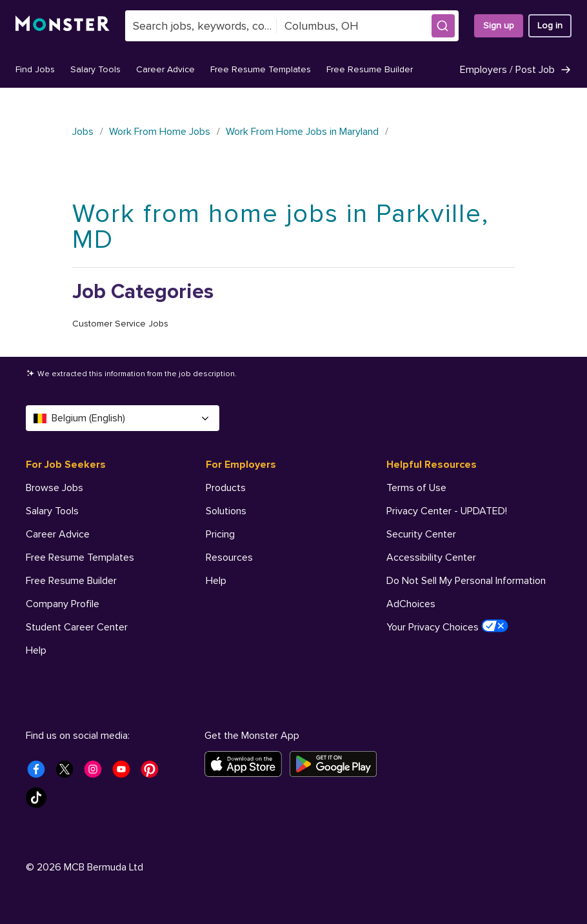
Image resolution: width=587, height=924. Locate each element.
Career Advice (165, 69)
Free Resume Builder (370, 69)
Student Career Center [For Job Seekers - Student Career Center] (77, 627)
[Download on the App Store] (247, 764)
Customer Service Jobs (120, 324)
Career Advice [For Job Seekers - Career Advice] (58, 534)
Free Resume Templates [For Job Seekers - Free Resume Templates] (80, 557)
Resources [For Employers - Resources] (229, 557)
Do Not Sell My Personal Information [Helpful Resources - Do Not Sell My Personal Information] (466, 581)
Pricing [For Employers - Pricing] (220, 534)
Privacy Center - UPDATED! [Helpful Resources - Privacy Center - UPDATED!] (447, 511)
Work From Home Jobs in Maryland (302, 132)
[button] (443, 26)
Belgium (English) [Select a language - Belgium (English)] (123, 418)
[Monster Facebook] (40, 773)
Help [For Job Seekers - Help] (36, 650)
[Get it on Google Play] (337, 764)
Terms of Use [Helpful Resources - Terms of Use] (416, 488)
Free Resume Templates (261, 69)
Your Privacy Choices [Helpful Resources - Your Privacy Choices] (447, 627)
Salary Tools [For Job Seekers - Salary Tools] (52, 511)
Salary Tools (95, 69)
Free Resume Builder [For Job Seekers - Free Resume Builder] (71, 581)
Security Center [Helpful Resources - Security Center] (421, 534)
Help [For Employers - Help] (216, 581)
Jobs (83, 132)
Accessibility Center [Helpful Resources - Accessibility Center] (431, 557)
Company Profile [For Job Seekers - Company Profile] (63, 604)
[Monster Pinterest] (154, 773)
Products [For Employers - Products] (226, 488)
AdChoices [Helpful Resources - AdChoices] (411, 604)
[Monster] (63, 26)
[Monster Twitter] (68, 773)
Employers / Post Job (516, 70)
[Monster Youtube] (125, 773)
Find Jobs (35, 69)
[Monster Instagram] (97, 773)
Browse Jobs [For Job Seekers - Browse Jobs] (55, 488)
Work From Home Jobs (160, 132)
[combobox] (201, 26)
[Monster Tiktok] (40, 801)
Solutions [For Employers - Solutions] (226, 511)
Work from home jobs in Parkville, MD (281, 227)
